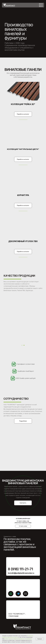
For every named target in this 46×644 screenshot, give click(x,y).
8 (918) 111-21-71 (20, 569)
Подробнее (23, 421)
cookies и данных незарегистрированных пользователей (18, 639)
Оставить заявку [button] (23, 526)
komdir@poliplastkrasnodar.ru (21, 573)
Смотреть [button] (23, 503)
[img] (41, 5)
